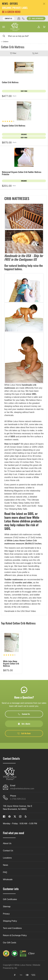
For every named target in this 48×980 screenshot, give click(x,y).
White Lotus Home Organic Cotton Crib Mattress (11, 663)
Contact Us (8, 18)
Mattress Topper (29, 601)
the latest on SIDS (22, 514)
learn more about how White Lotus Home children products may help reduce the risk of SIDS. (23, 523)
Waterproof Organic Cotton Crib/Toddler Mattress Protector (22, 173)
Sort (35, 53)
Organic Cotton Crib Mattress (14, 126)
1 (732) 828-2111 (18, 799)
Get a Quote (24, 724)
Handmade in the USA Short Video (20, 611)
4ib (16, 968)
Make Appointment (36, 18)
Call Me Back (24, 733)
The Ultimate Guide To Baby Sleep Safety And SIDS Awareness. (22, 503)
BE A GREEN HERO (11, 12)
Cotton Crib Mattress (10, 82)
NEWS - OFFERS (10, 4)
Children (6, 42)
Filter (13, 53)
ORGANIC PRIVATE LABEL (15, 8)
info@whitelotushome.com (22, 789)
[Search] (24, 36)
